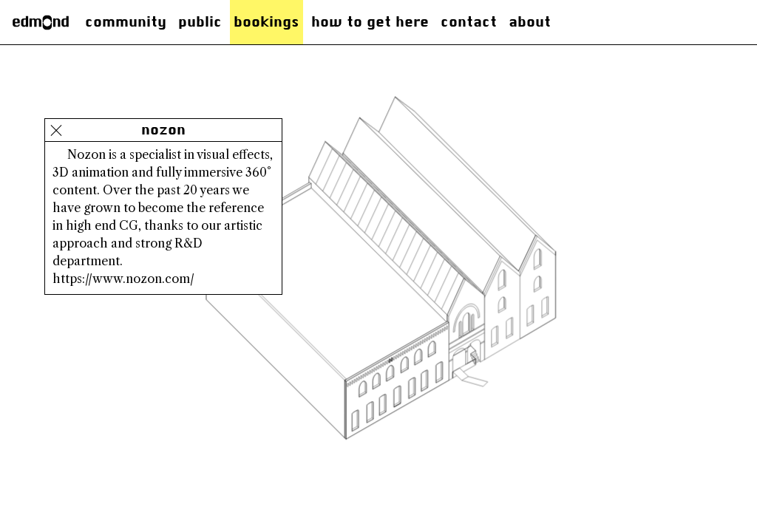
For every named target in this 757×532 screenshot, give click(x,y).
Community (126, 22)
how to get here (370, 22)
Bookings (267, 22)
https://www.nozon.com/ (123, 279)
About (530, 22)
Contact (469, 22)
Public (200, 22)
